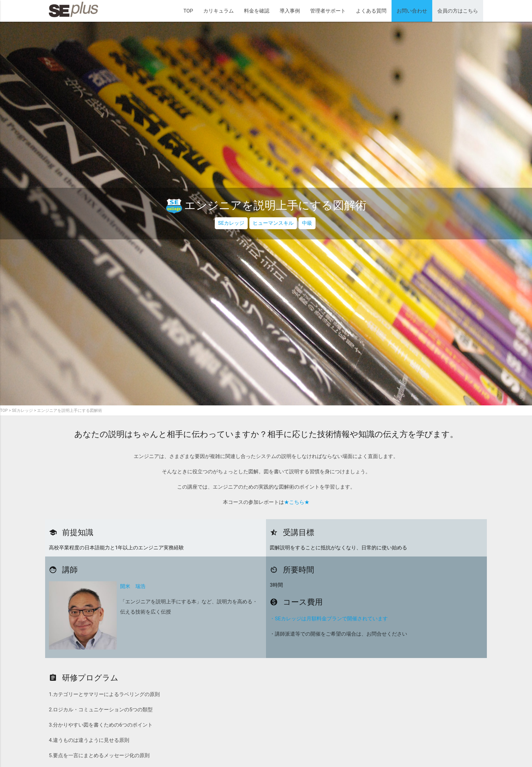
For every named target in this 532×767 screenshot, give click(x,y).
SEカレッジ (231, 223)
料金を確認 (257, 11)
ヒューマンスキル (273, 223)
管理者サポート (328, 11)
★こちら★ (297, 502)
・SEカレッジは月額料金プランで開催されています (329, 619)
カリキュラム (218, 11)
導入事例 (290, 11)
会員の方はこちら (458, 11)
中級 (307, 223)
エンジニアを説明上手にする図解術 (70, 410)
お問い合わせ (412, 11)
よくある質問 (371, 11)
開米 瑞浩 (133, 586)
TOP (188, 11)
